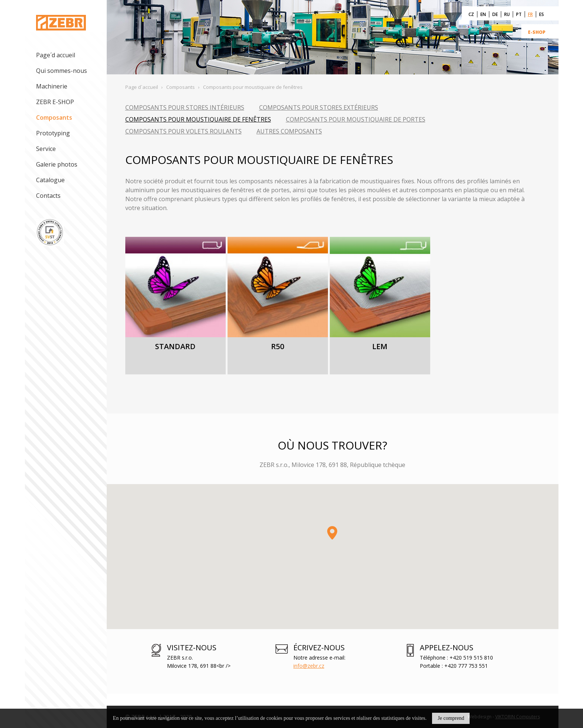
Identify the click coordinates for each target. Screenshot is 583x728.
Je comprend (451, 718)
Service (46, 149)
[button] (332, 533)
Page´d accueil (56, 55)
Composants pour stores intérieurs (185, 107)
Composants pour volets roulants (183, 131)
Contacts (48, 196)
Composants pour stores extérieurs (319, 107)
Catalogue (50, 180)
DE (495, 14)
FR (530, 14)
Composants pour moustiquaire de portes (356, 119)
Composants (54, 117)
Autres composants (289, 131)
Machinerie (52, 86)
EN (483, 14)
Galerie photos (57, 164)
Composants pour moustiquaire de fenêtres (198, 119)
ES (542, 14)
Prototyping (53, 133)
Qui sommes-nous (62, 71)
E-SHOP (537, 32)
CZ (471, 14)
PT (519, 14)
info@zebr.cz (309, 666)
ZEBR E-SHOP (55, 102)
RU (507, 14)
